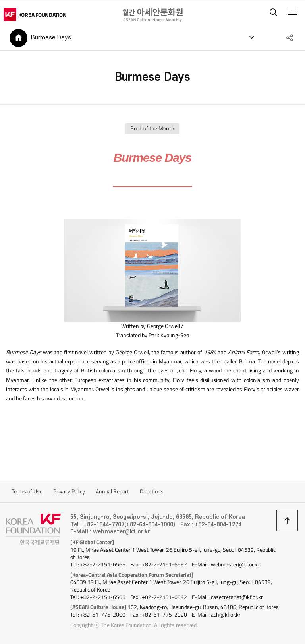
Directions (152, 491)
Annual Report (112, 491)
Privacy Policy (69, 491)
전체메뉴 (292, 12)
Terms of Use (27, 491)
